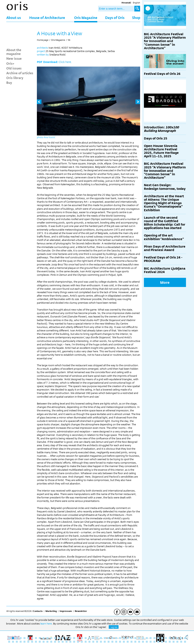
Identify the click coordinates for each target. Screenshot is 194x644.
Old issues (14, 68)
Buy (9, 82)
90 (170, 642)
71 (97, 642)
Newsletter (81, 611)
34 (135, 638)
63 (67, 642)
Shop (136, 18)
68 (86, 642)
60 (55, 642)
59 (51, 642)
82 (139, 642)
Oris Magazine (86, 18)
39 (154, 638)
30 (120, 638)
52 (24, 642)
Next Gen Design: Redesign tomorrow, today (165, 187)
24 (97, 638)
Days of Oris (115, 18)
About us (14, 18)
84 (147, 642)
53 (28, 642)
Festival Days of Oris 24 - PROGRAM (163, 259)
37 (147, 638)
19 (78, 638)
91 (174, 642)
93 (181, 642)
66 (78, 642)
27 (109, 638)
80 (131, 642)
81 (135, 642)
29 (116, 638)
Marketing (51, 611)
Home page (43, 40)
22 (89, 638)
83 (143, 642)
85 (151, 642)
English (136, 3)
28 (112, 638)
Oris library (15, 78)
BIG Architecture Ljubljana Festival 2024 (165, 270)
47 (185, 638)
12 (51, 638)
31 (124, 638)
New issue (14, 58)
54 (32, 642)
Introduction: (161, 129)
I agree (114, 627)
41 (162, 638)
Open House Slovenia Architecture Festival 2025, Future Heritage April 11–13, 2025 (161, 151)
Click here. (65, 62)
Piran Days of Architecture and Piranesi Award (165, 248)
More (165, 282)
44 (174, 638)
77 (120, 642)
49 (13, 642)
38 (151, 638)
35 (139, 638)
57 (44, 642)
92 (177, 642)
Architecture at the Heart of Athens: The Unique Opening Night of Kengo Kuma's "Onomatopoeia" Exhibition (164, 203)
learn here (46, 624)
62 (63, 642)
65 (74, 642)
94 (185, 642)
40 (158, 638)
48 (9, 642)
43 (170, 638)
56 (69, 40)
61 (59, 642)
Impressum (66, 611)
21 (86, 638)
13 (55, 638)
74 (109, 642)
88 (162, 642)
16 (67, 638)
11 (47, 638)
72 (101, 642)
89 (166, 642)
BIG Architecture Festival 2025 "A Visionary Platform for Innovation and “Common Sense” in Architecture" (165, 41)
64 (70, 642)
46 (181, 638)
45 (177, 638)
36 (143, 638)
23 (93, 638)
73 (105, 642)
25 (101, 638)
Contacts (38, 611)
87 (158, 642)
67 (82, 642)
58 (47, 642)
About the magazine (14, 52)
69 (89, 642)
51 (21, 642)
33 (131, 638)
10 (44, 638)
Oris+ (10, 63)
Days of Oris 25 (156, 138)
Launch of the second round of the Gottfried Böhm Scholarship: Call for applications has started (165, 223)
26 (105, 638)
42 (166, 638)
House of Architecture (47, 18)
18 (74, 638)
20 (82, 638)
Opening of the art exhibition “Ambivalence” (164, 237)
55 (36, 642)
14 (59, 638)
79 (128, 642)
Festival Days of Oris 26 (162, 74)
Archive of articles (20, 73)
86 (154, 642)
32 (128, 638)
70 (93, 642)
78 (124, 642)
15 (63, 638)
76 (116, 642)
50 (17, 642)
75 (112, 642)
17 (70, 638)
